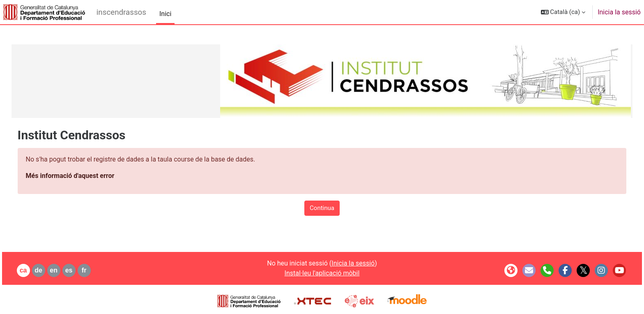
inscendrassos (121, 12)
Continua (322, 208)
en (66, 270)
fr (96, 270)
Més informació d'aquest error (82, 176)
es (80, 270)
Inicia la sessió (619, 12)
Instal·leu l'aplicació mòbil (322, 273)
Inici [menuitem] (165, 14)
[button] (563, 12)
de (50, 270)
